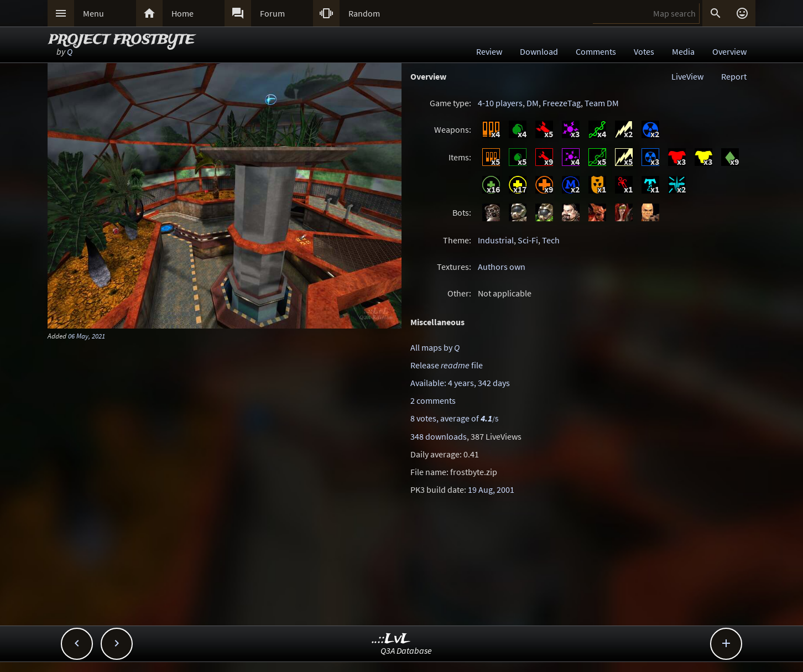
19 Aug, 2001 (491, 489)
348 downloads (439, 436)
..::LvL (391, 639)
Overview (729, 51)
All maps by (435, 347)
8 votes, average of (454, 418)
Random (364, 13)
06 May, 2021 (87, 336)
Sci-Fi (528, 240)
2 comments (433, 400)
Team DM (602, 103)
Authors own (502, 267)
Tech (551, 240)
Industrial (496, 240)
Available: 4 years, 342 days (460, 383)
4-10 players (500, 103)
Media (683, 51)
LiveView (687, 76)
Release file (447, 365)
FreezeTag (562, 103)
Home (182, 13)
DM (533, 103)
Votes (644, 51)
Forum (272, 13)
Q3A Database (406, 650)
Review (489, 51)
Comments (596, 51)
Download (539, 51)
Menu (93, 13)
